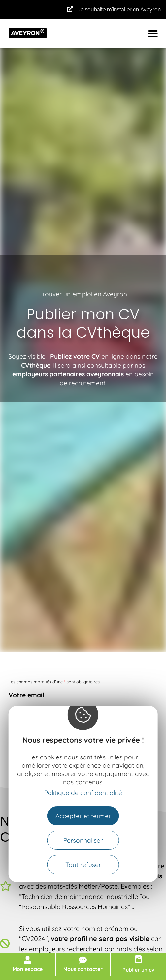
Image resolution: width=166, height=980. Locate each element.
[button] (153, 34)
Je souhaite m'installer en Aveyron (119, 9)
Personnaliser (83, 840)
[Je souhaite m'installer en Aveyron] (70, 9)
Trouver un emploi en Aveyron (83, 294)
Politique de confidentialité (83, 793)
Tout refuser (83, 865)
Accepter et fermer (83, 816)
